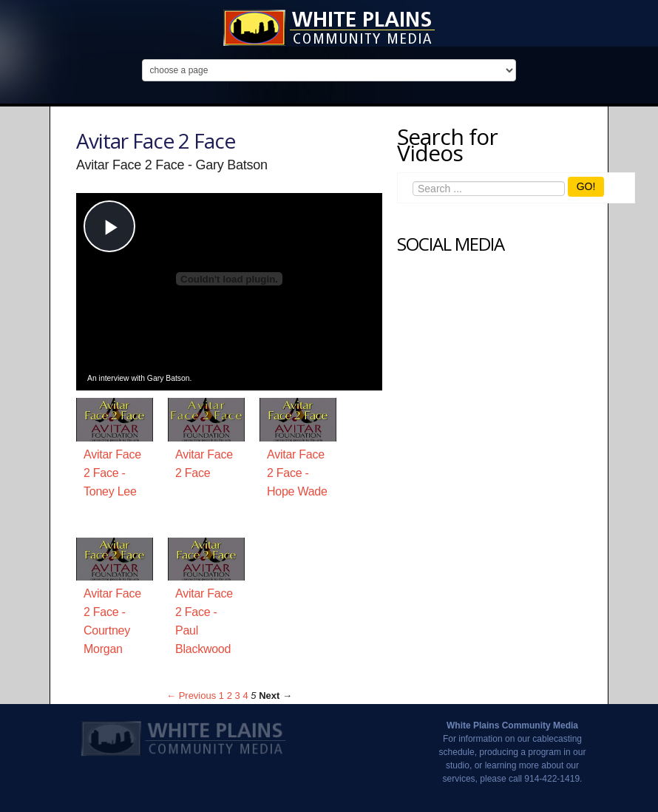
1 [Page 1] (221, 696)
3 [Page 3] (238, 696)
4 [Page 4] (245, 696)
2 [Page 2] (230, 696)
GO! (586, 186)
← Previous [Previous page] (191, 696)
